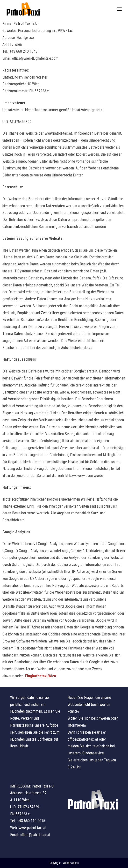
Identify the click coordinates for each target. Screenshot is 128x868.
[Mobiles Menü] (119, 9)
